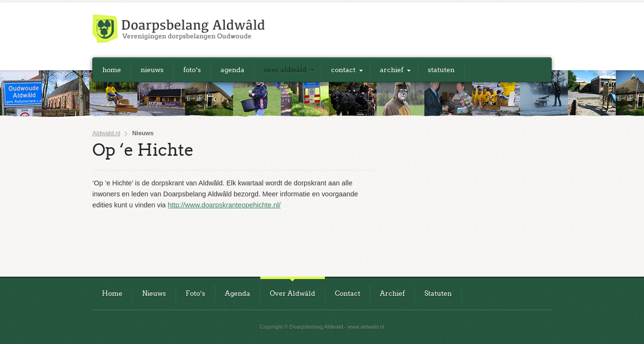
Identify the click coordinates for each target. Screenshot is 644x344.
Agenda (233, 70)
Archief (392, 70)
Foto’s (192, 70)
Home (112, 70)
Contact (343, 70)
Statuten (441, 70)
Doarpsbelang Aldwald (178, 29)
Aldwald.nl (106, 134)
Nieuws (152, 70)
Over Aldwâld (285, 70)
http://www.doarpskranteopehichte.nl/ (224, 205)
